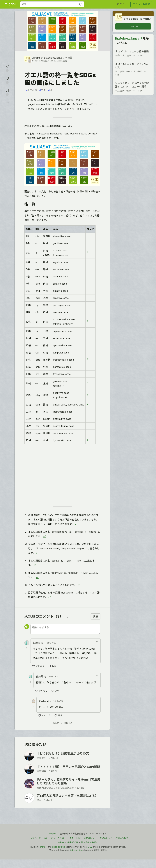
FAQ (79, 838)
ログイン (122, 4)
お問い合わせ (122, 838)
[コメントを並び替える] (67, 616)
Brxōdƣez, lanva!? (54, 58)
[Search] (81, 4)
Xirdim (36, 58)
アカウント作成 (141, 4)
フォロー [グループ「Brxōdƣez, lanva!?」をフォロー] (133, 26)
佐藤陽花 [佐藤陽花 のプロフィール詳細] (38, 643)
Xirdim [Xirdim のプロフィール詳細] (43, 701)
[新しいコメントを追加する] (65, 629)
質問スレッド (90, 838)
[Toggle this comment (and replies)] (27, 648)
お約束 (56, 723)
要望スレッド (106, 838)
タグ (71, 838)
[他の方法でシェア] (7, 102)
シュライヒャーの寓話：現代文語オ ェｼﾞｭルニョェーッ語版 (133, 87)
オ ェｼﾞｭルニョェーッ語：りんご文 (133, 69)
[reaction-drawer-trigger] (7, 68)
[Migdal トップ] (10, 4)
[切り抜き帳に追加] (7, 92)
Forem (42, 847)
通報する (68, 723)
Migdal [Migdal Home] (53, 834)
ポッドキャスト (59, 838)
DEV (90, 847)
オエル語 (31, 90)
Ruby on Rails (76, 850)
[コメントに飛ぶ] (7, 80)
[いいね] (38, 666)
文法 (43, 90)
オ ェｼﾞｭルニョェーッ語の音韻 (133, 53)
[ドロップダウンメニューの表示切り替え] (97, 642)
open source (59, 847)
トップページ (34, 838)
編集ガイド (73, 842)
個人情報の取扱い (90, 842)
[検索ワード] (52, 4)
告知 (46, 838)
